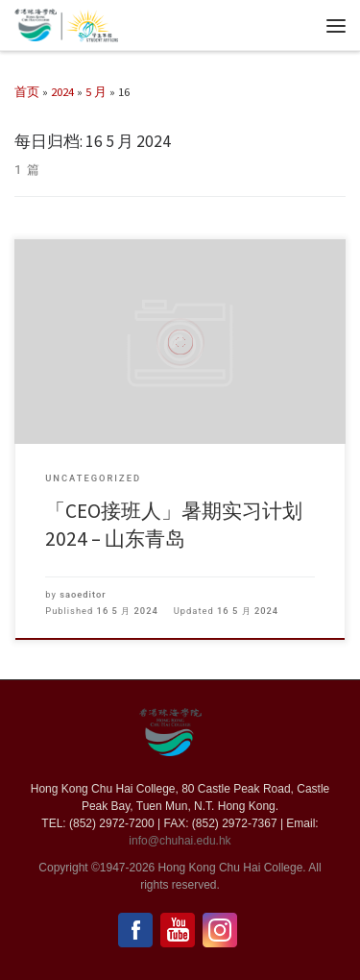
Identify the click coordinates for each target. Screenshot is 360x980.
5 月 (96, 91)
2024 (62, 91)
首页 (27, 91)
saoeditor (83, 594)
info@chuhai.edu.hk (180, 841)
